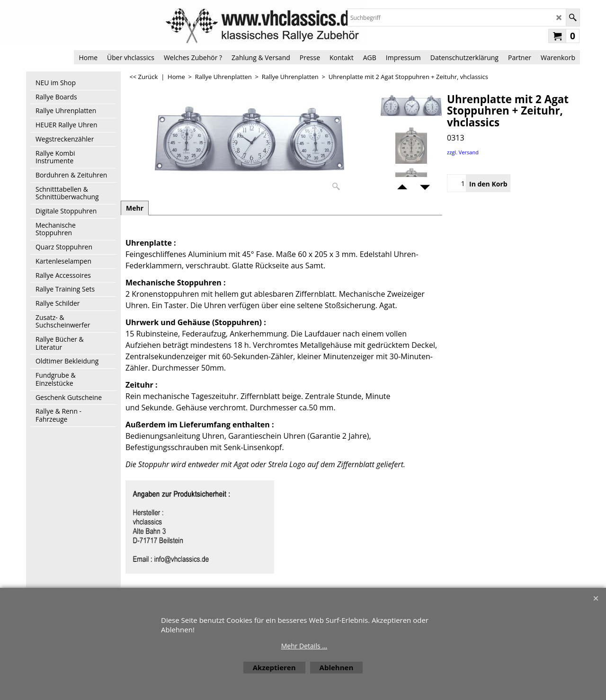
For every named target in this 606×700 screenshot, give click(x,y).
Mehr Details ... (304, 646)
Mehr (135, 208)
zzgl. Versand (463, 152)
